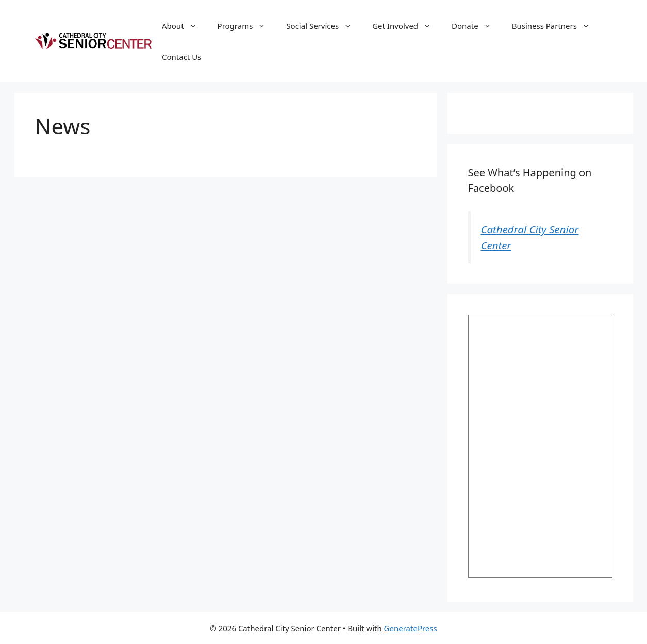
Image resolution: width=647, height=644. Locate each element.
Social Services (324, 26)
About (185, 26)
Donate (477, 26)
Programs (247, 26)
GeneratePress (411, 628)
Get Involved (407, 26)
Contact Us (181, 57)
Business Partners (556, 26)
